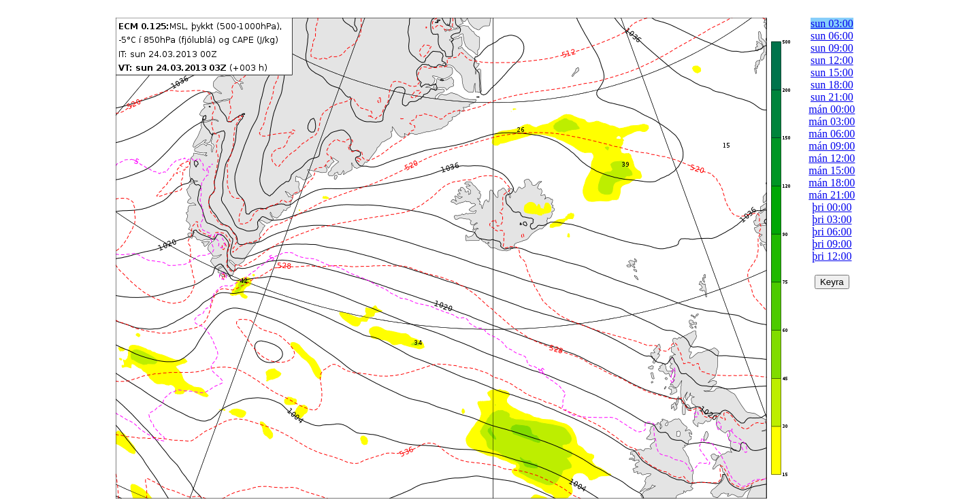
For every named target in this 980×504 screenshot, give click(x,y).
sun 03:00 (832, 23)
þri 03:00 (832, 219)
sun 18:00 (832, 85)
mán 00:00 (832, 109)
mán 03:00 (832, 121)
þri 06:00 (832, 232)
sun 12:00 (832, 60)
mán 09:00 (832, 146)
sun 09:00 (832, 48)
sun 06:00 (832, 36)
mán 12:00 (832, 158)
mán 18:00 (832, 183)
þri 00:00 (832, 207)
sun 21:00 (832, 97)
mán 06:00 (832, 134)
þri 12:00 (832, 256)
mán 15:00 (832, 170)
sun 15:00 (832, 72)
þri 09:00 (832, 244)
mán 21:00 (832, 195)
